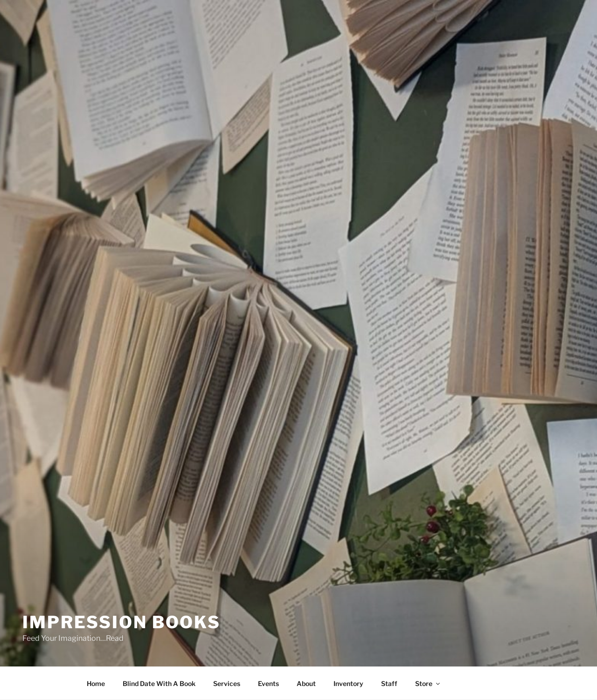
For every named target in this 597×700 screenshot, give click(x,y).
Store (428, 683)
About (306, 683)
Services (227, 683)
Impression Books (121, 622)
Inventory (348, 683)
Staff (389, 683)
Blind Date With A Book (159, 683)
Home (96, 683)
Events (268, 683)
